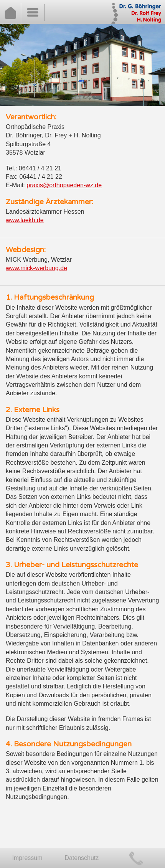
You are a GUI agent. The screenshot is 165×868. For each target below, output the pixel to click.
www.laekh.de (25, 220)
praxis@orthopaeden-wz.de (64, 185)
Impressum (27, 858)
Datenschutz (82, 858)
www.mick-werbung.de (36, 268)
